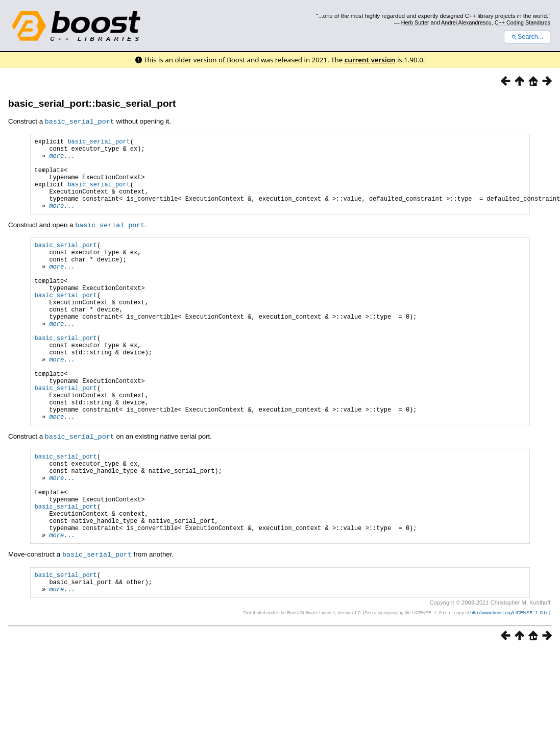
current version (370, 60)
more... (62, 160)
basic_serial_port (99, 142)
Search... (527, 37)
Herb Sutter (415, 22)
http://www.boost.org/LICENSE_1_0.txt (509, 687)
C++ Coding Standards (522, 22)
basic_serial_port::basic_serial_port (92, 103)
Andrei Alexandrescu (466, 22)
